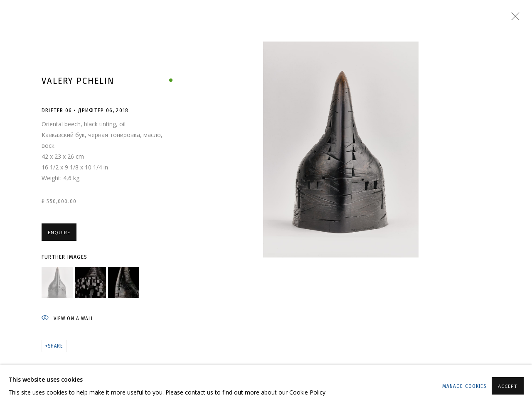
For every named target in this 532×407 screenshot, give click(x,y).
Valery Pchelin (78, 81)
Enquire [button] (59, 232)
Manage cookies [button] (464, 386)
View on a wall (68, 319)
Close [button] (513, 19)
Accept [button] (508, 386)
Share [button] (55, 346)
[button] (57, 283)
